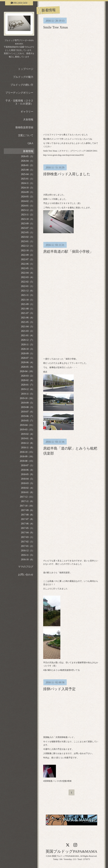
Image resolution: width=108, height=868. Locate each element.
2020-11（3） (28, 345)
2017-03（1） (28, 537)
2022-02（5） (28, 282)
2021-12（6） (28, 291)
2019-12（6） (28, 389)
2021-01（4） (28, 335)
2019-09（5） (28, 403)
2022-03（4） (28, 277)
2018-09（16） (27, 456)
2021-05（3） (28, 322)
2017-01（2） (28, 546)
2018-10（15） (27, 452)
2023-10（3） (28, 219)
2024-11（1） (28, 183)
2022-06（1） (28, 264)
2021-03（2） (28, 331)
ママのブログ (26, 567)
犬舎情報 (28, 119)
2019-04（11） (27, 425)
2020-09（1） (28, 353)
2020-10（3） (28, 349)
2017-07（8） (28, 519)
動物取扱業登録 (24, 127)
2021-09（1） (28, 304)
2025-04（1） (28, 174)
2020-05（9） (28, 367)
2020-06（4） (28, 362)
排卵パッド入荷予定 (59, 689)
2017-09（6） (28, 510)
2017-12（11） (27, 497)
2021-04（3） (28, 327)
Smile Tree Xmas (56, 27)
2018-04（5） (28, 479)
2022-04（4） (28, 273)
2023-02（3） (28, 237)
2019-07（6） (28, 412)
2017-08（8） (28, 515)
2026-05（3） (28, 156)
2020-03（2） (28, 376)
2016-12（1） (28, 551)
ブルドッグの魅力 (23, 77)
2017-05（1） (28, 528)
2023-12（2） (28, 210)
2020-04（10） (27, 371)
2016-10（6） (28, 559)
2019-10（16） (27, 398)
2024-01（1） (28, 206)
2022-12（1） (28, 246)
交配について (26, 135)
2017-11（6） (28, 501)
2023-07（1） (28, 228)
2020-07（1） (28, 358)
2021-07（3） (28, 313)
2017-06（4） (28, 524)
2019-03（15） (27, 430)
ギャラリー (27, 112)
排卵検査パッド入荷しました (67, 174)
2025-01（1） (28, 179)
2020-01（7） (28, 385)
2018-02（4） (28, 488)
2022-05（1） (28, 268)
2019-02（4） (28, 434)
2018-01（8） (28, 492)
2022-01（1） (28, 286)
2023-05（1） (28, 232)
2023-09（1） (28, 224)
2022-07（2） (28, 259)
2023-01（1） (28, 241)
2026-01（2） (28, 165)
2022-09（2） (28, 255)
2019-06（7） (28, 416)
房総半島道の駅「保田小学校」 (68, 252)
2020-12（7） (28, 340)
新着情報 (28, 151)
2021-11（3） (28, 295)
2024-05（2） (28, 197)
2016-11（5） (28, 555)
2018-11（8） (28, 448)
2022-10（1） (28, 250)
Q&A (30, 143)
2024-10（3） (28, 188)
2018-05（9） (28, 474)
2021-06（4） (28, 318)
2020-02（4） (28, 380)
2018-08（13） (27, 461)
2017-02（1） (28, 542)
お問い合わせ (26, 575)
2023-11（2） (28, 215)
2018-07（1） (28, 465)
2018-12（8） (28, 443)
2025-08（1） (28, 170)
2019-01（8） (28, 438)
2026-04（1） (28, 161)
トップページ (26, 69)
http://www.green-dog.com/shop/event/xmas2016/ (64, 155)
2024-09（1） (28, 192)
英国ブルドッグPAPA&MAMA (71, 851)
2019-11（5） (28, 394)
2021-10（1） (28, 300)
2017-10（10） (27, 506)
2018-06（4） (28, 470)
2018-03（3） (28, 483)
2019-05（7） (28, 421)
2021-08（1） (28, 309)
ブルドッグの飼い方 (22, 85)
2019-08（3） (28, 407)
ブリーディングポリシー (19, 93)
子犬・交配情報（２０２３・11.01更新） (19, 102)
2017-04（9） (28, 533)
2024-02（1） (28, 201)
